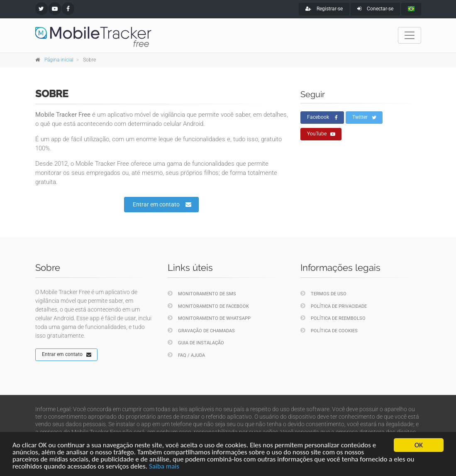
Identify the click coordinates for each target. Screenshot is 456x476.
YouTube (321, 134)
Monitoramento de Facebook (208, 306)
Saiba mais (164, 467)
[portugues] (411, 9)
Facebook (322, 118)
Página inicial (59, 60)
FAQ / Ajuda (186, 355)
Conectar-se (375, 9)
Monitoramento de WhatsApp (209, 318)
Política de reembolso (333, 318)
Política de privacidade (334, 306)
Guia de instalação (196, 342)
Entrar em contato (162, 204)
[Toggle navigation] (410, 35)
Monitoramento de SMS (202, 293)
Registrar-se (324, 9)
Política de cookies (329, 330)
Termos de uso (323, 293)
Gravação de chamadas (201, 330)
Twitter (364, 118)
